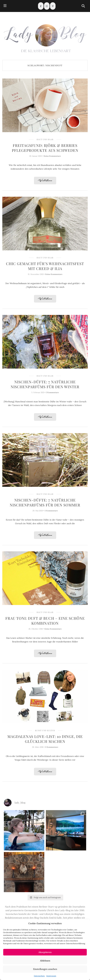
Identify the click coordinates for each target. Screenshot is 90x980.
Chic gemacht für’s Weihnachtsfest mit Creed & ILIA (45, 266)
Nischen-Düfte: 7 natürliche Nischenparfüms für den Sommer (45, 502)
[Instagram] (47, 6)
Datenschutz (39, 976)
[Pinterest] (53, 6)
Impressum (51, 976)
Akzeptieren (45, 952)
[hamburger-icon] (5, 6)
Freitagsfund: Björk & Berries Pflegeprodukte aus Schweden (45, 148)
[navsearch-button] (83, 6)
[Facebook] (41, 6)
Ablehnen (45, 961)
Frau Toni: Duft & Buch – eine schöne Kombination (45, 621)
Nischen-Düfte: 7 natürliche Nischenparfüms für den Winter (45, 384)
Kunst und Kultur (45, 730)
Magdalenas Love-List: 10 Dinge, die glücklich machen (45, 739)
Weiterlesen (45, 181)
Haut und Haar (45, 139)
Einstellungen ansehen (45, 969)
